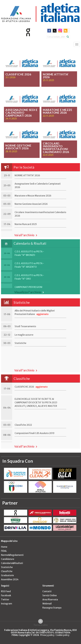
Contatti (47, 591)
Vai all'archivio (24, 235)
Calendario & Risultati (30, 243)
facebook (49, 31)
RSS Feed (6, 591)
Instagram (7, 604)
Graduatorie (7, 575)
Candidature (8, 559)
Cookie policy (62, 635)
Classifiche (22, 379)
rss (66, 31)
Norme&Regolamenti (12, 555)
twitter (55, 31)
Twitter (5, 600)
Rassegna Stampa (52, 608)
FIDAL (4, 551)
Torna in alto (41, 625)
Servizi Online (50, 595)
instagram (60, 31)
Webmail (47, 604)
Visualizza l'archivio (28, 292)
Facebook (6, 595)
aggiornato (42, 314)
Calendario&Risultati (12, 563)
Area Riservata (50, 600)
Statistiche (22, 302)
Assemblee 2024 (10, 579)
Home (4, 547)
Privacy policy (47, 635)
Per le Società (24, 167)
